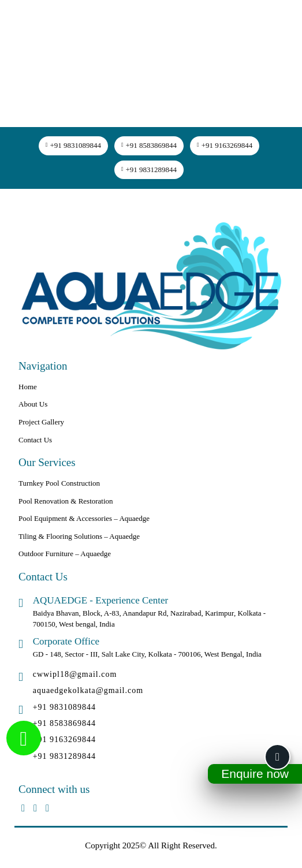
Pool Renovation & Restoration (66, 501)
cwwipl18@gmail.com (75, 674)
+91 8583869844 (149, 145)
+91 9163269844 (225, 145)
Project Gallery (41, 422)
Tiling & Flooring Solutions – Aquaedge (79, 536)
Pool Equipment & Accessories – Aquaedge (84, 518)
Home (28, 387)
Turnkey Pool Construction (59, 483)
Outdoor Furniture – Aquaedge (65, 554)
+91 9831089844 (73, 145)
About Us (33, 404)
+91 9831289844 (149, 169)
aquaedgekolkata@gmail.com (88, 690)
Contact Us (35, 440)
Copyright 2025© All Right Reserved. (151, 845)
